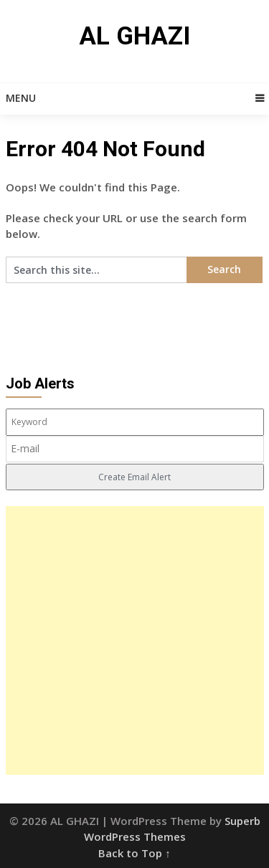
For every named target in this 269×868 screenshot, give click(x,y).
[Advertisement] (134, 640)
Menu (21, 98)
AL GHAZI (134, 36)
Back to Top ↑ (134, 853)
